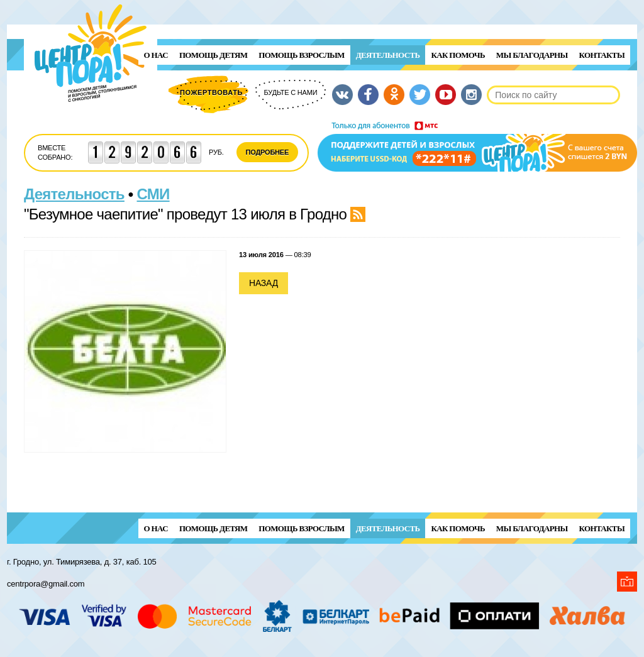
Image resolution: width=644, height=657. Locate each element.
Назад (264, 283)
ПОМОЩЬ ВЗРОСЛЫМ (301, 55)
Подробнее (268, 152)
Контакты (602, 55)
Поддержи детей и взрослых (477, 146)
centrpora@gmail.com (46, 584)
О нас (156, 55)
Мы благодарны (532, 55)
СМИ (153, 194)
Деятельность (388, 55)
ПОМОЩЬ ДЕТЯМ (213, 55)
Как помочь (458, 55)
